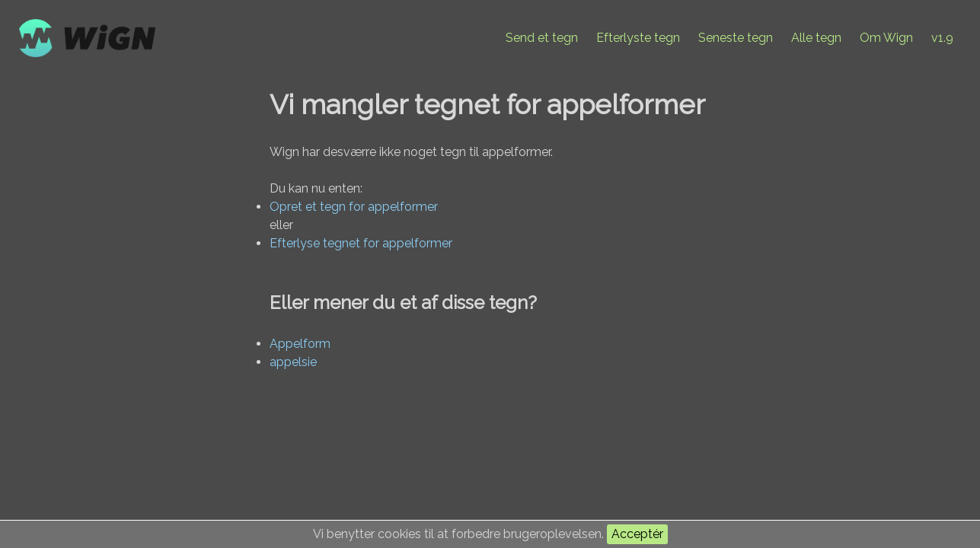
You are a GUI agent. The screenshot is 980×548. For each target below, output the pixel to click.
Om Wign (886, 38)
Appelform (300, 344)
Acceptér (637, 534)
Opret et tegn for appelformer (354, 207)
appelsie (293, 362)
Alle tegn (816, 38)
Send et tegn (542, 38)
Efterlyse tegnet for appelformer (361, 243)
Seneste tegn (736, 38)
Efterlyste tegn (638, 38)
